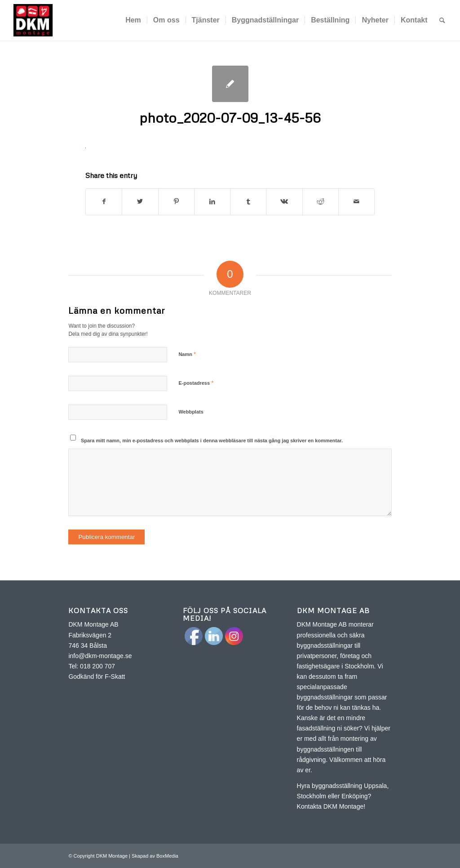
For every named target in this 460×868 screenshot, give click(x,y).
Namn (187, 354)
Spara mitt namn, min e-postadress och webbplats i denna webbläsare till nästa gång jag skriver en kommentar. (212, 441)
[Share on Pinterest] (176, 202)
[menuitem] (133, 20)
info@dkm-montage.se (100, 656)
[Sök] (442, 20)
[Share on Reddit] (321, 202)
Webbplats (191, 412)
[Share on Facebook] (104, 202)
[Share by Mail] (356, 202)
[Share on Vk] (284, 202)
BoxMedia (167, 856)
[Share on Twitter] (140, 202)
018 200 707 (97, 666)
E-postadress (196, 383)
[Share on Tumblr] (248, 202)
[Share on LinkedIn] (212, 202)
